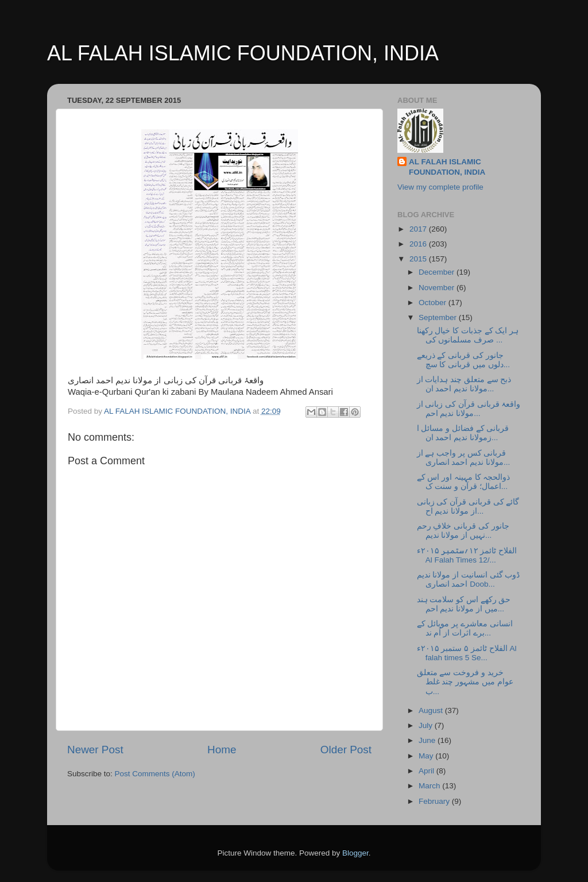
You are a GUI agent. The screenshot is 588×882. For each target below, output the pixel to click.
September (439, 317)
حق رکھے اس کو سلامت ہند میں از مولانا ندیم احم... (464, 604)
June (428, 740)
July (427, 725)
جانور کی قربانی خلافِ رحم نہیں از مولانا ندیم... (463, 531)
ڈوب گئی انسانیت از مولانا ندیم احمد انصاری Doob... (469, 579)
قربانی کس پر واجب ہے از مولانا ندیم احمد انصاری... (464, 458)
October (434, 303)
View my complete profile (440, 187)
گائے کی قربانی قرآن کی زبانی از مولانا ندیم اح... (468, 507)
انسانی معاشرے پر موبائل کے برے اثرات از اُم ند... (465, 628)
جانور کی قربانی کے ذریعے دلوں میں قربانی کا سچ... (463, 360)
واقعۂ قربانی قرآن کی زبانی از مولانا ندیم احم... (469, 409)
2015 (419, 259)
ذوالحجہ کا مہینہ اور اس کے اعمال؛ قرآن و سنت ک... (464, 482)
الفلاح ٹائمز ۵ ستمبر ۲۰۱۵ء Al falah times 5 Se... (467, 653)
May (427, 756)
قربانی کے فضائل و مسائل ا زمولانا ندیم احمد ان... (463, 433)
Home (222, 750)
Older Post (346, 750)
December (438, 272)
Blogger (355, 853)
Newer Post (95, 750)
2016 (419, 244)
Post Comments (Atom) (155, 774)
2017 (419, 229)
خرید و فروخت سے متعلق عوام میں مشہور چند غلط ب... (465, 682)
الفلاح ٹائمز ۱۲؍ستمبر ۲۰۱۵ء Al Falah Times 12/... (467, 555)
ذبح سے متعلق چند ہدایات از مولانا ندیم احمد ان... (464, 384)
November (438, 288)
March (430, 786)
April (428, 771)
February (435, 801)
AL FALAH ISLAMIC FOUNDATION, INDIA (243, 53)
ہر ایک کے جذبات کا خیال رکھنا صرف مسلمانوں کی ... (468, 335)
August (432, 710)
